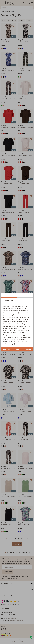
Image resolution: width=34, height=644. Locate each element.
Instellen (28, 349)
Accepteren (7, 349)
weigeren (18, 349)
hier (24, 335)
